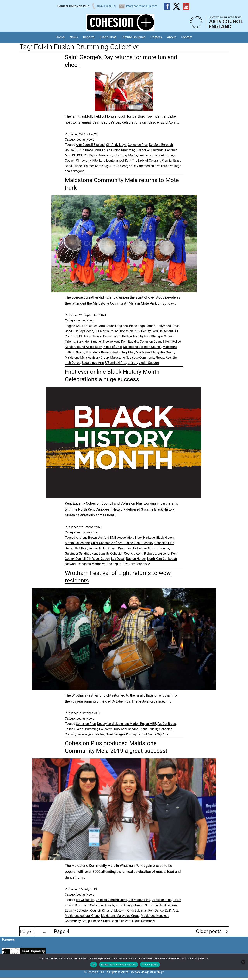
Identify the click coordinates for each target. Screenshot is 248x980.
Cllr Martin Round (107, 331)
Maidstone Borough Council (142, 347)
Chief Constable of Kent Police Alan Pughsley (122, 543)
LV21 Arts (172, 910)
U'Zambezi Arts (116, 363)
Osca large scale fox (90, 734)
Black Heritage (145, 538)
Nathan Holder (136, 559)
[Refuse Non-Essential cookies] (243, 962)
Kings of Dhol (113, 347)
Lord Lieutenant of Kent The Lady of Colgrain (130, 160)
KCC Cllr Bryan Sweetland (95, 155)
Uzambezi (148, 921)
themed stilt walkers (153, 166)
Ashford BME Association (116, 538)
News (74, 37)
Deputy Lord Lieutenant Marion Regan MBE (127, 724)
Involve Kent (111, 342)
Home (60, 37)
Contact (186, 37)
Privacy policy (150, 965)
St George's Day (127, 166)
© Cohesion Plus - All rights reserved (106, 972)
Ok (94, 965)
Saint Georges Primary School (126, 734)
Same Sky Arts (105, 166)
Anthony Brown (86, 538)
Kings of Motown (114, 910)
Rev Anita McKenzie (136, 564)
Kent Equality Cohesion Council (143, 342)
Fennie (93, 548)
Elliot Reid (80, 548)
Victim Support (149, 363)
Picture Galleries (133, 37)
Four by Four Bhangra (148, 336)
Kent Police (173, 342)
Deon (68, 548)
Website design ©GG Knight (148, 972)
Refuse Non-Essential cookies (119, 965)
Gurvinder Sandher (89, 342)
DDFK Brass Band (89, 150)
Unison (132, 363)
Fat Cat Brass (167, 724)
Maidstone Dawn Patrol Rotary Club (110, 352)
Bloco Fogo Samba (142, 326)
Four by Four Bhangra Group (124, 905)
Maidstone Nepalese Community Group (137, 357)
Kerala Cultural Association (84, 347)
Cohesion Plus (138, 145)
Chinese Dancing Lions (111, 900)
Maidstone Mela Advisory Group (87, 357)
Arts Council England (90, 145)
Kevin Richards (146, 554)
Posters (156, 37)
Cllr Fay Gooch (83, 331)
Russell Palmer (84, 166)
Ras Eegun (114, 564)
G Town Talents (159, 548)
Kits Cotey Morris (125, 155)
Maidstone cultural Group (82, 916)
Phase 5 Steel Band (105, 921)
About (171, 37)
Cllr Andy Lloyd (116, 145)
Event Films (108, 37)
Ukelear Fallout (130, 921)
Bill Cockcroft (85, 900)
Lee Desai (118, 559)
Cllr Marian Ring (139, 900)
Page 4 (62, 931)
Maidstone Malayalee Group (155, 352)
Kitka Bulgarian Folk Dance (145, 910)
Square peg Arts (93, 363)
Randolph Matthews (92, 564)
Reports (89, 37)
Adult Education (87, 326)
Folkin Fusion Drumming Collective (126, 150)
